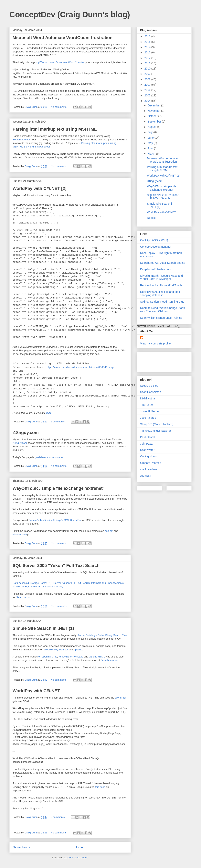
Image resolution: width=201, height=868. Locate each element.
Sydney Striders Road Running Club (162, 302)
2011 (148, 63)
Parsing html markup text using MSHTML (55, 129)
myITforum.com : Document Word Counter (60, 62)
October (153, 116)
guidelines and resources (49, 457)
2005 (148, 95)
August (152, 127)
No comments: (59, 107)
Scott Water (147, 450)
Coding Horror (149, 456)
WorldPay (120, 698)
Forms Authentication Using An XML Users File (55, 520)
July (150, 132)
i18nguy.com (26, 433)
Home (79, 847)
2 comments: (58, 422)
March (152, 154)
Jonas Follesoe (149, 411)
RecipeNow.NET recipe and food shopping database (160, 293)
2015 (148, 42)
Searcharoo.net (21, 140)
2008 (148, 79)
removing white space (71, 657)
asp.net (109, 531)
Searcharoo (23, 597)
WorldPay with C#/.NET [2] (40, 188)
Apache (78, 650)
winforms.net (20, 534)
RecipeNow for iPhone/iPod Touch (161, 285)
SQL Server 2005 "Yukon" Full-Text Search (56, 565)
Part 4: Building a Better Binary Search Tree (102, 635)
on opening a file (48, 657)
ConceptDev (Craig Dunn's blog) (70, 15)
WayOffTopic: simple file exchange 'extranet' (58, 488)
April (151, 148)
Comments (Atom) (78, 857)
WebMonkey (51, 650)
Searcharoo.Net (110, 660)
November (154, 111)
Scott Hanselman (151, 392)
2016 (148, 36)
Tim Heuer (147, 405)
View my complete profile (155, 343)
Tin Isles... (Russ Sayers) (155, 431)
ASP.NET (146, 476)
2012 (148, 58)
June (151, 138)
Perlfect (64, 650)
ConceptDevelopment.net (156, 247)
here (49, 413)
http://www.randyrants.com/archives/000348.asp (79, 367)
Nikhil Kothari (148, 398)
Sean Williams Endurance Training (161, 318)
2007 (148, 85)
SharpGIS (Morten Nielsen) (157, 424)
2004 (148, 101)
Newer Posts (21, 847)
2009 (148, 74)
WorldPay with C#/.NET (36, 691)
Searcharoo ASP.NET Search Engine (163, 263)
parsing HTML (97, 657)
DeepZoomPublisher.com (156, 269)
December (154, 105)
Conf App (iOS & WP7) (154, 240)
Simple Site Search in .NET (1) (43, 628)
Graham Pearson (151, 463)
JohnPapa (146, 444)
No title (151, 218)
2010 (148, 69)
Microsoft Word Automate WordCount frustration (63, 38)
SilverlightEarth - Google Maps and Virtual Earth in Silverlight (161, 277)
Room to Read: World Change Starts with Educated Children (163, 310)
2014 (148, 47)
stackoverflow (148, 469)
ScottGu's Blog (149, 386)
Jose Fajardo (148, 418)
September (155, 122)
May (151, 143)
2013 (148, 52)
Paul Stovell (147, 437)
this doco (100, 787)
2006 (148, 90)
